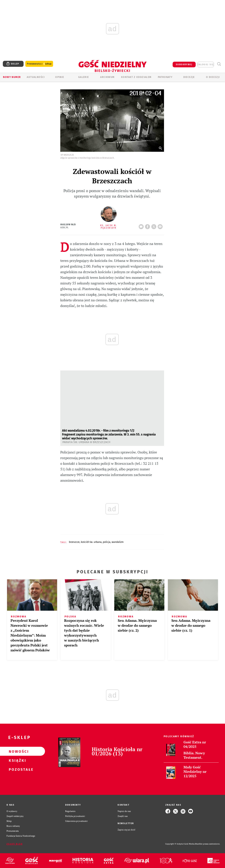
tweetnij (155, 226)
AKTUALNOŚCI (36, 77)
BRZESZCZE (74, 542)
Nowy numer (12, 77)
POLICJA (107, 542)
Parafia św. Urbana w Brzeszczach (86, 442)
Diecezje (189, 77)
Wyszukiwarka (219, 64)
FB (148, 226)
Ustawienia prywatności (76, 821)
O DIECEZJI (213, 77)
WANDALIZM (118, 542)
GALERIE (84, 77)
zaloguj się (206, 65)
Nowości (17, 751)
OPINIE (60, 77)
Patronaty (165, 77)
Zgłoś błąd (15, 844)
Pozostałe (17, 769)
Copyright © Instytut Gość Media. (180, 844)
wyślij (161, 226)
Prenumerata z (39, 64)
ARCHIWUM (107, 77)
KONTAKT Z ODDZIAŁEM (136, 77)
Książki (17, 760)
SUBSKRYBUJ (184, 65)
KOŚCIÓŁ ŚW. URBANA (91, 542)
